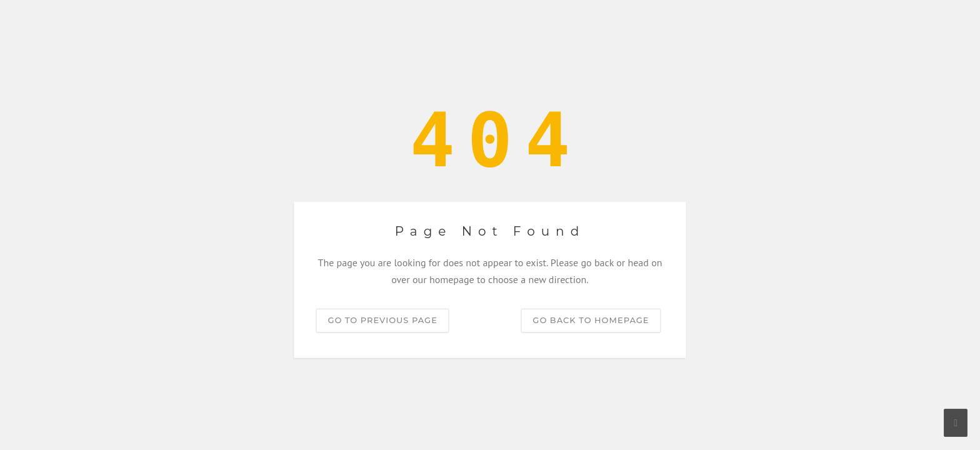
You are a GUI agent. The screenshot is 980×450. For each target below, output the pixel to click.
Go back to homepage (591, 320)
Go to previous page (382, 320)
